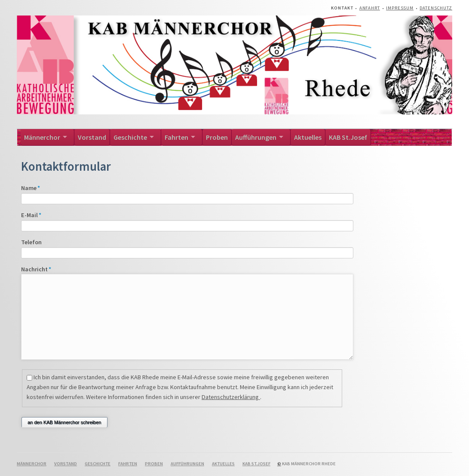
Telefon (31, 242)
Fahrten (176, 137)
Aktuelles (308, 137)
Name (36, 188)
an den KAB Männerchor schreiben (64, 422)
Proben (217, 137)
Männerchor (42, 137)
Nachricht (36, 269)
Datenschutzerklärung (231, 397)
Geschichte (130, 137)
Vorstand (92, 137)
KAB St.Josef (348, 137)
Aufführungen (256, 137)
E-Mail (36, 215)
